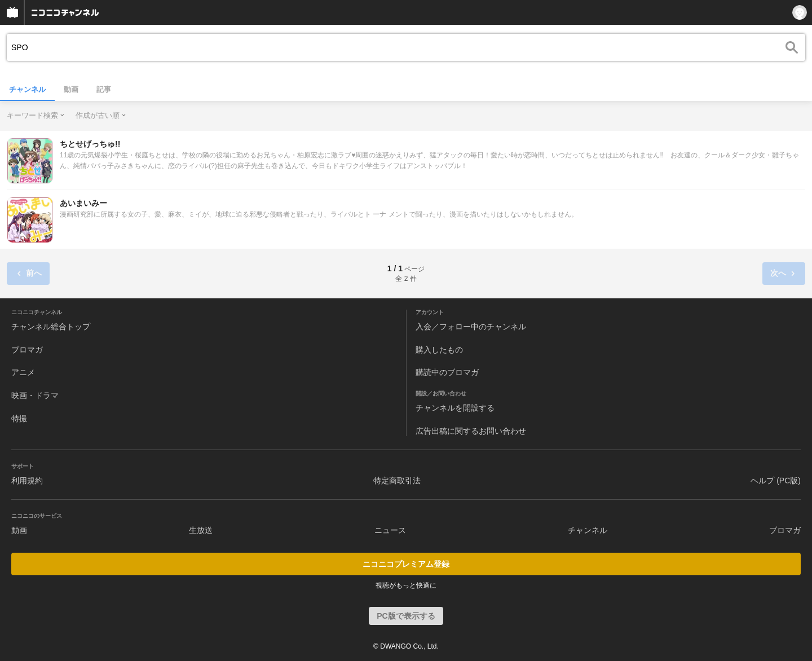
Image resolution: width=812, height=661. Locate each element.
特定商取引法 (397, 481)
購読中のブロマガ (447, 372)
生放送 (201, 530)
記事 (104, 89)
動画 (71, 89)
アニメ (23, 372)
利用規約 (27, 481)
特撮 (19, 418)
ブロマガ (27, 350)
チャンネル (27, 89)
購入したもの (439, 350)
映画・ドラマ (35, 395)
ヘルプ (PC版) (776, 481)
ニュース (390, 530)
